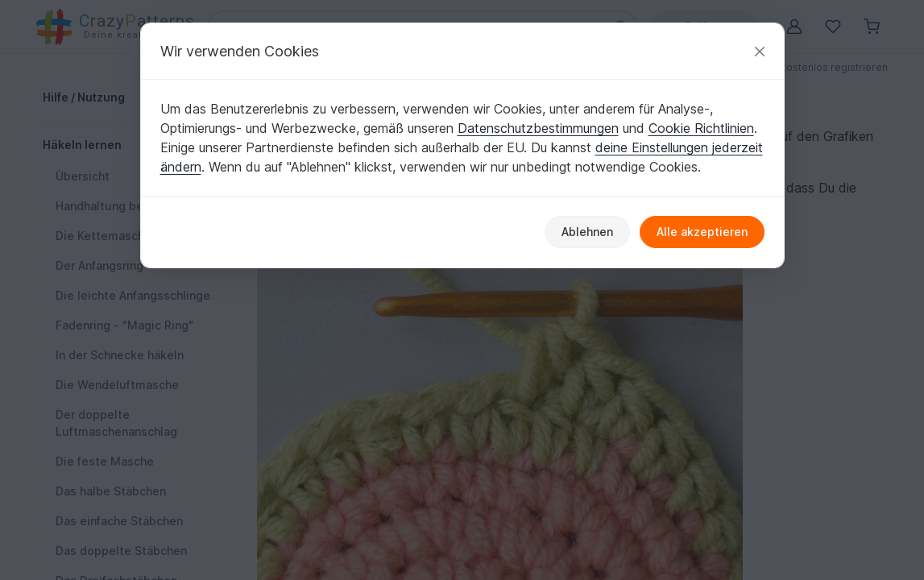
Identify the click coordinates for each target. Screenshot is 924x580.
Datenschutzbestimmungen (538, 128)
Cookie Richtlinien (701, 128)
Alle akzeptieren (702, 232)
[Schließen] (760, 51)
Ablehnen (587, 232)
